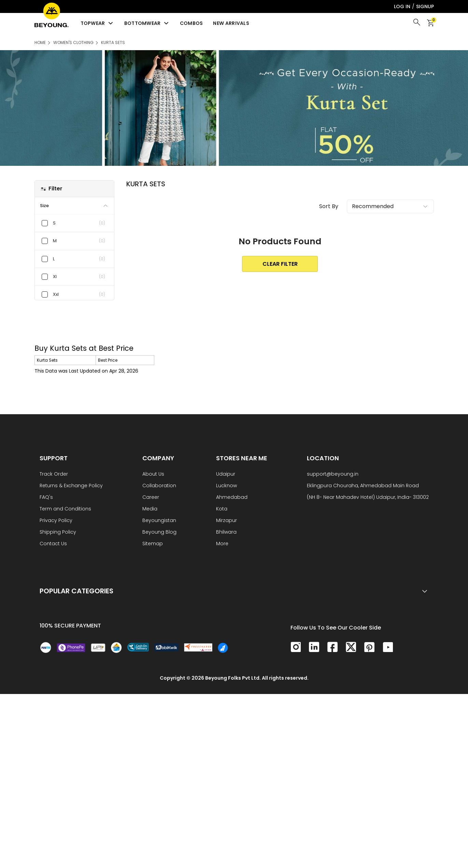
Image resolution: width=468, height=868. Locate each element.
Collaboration (159, 486)
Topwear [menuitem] (97, 23)
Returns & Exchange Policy (71, 486)
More (222, 544)
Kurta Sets (113, 42)
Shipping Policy (58, 532)
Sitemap (153, 544)
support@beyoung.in (333, 474)
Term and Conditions (65, 509)
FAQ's (46, 498)
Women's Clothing (73, 42)
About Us (153, 474)
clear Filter (280, 264)
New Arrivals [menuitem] (231, 23)
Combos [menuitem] (192, 23)
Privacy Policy (56, 521)
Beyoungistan (159, 521)
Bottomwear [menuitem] (147, 23)
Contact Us (53, 544)
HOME (40, 42)
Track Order (54, 474)
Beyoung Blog (159, 532)
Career (151, 498)
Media (150, 509)
